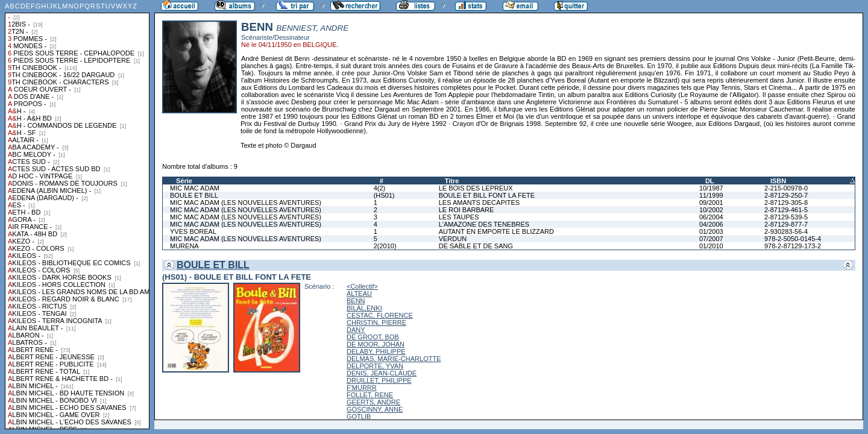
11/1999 (711, 195)
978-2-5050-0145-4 (793, 239)
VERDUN (453, 239)
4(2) (380, 188)
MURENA (184, 246)
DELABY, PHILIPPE (376, 351)
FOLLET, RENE (370, 395)
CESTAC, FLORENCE (380, 315)
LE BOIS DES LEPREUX (476, 188)
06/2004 (711, 217)
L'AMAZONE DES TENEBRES (484, 224)
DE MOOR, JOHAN (376, 344)
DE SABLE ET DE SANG (476, 246)
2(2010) (385, 246)
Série (184, 181)
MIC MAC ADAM (195, 188)
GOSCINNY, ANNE (375, 409)
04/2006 (711, 224)
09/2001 (711, 203)
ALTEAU (359, 294)
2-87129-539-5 (786, 217)
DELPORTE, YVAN (375, 366)
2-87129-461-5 (786, 210)
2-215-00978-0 (786, 188)
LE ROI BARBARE (467, 210)
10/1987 (711, 188)
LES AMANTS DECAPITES (479, 203)
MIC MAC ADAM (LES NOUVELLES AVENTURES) (246, 203)
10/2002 (711, 210)
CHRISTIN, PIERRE (376, 322)
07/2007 (711, 239)
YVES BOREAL (193, 231)
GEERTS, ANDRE (373, 402)
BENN (356, 301)
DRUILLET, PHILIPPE (379, 380)
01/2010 (711, 246)
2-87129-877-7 (786, 224)
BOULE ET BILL (194, 195)
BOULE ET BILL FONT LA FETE (487, 195)
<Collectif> (362, 286)
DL (710, 181)
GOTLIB (359, 417)
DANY (356, 330)
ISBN (778, 181)
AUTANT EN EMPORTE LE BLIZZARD (496, 231)
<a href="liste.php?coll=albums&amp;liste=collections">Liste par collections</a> (77, 215)
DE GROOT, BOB (373, 337)
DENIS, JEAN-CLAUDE (382, 373)
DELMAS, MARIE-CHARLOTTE (394, 359)
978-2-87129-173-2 (793, 246)
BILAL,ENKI (364, 308)
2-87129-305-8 (786, 203)
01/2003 (711, 231)
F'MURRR (362, 388)
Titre (452, 181)
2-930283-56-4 (786, 231)
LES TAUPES (459, 217)
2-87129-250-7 (786, 195)
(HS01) (384, 195)
